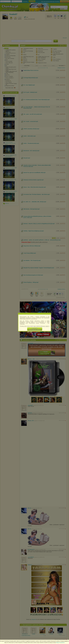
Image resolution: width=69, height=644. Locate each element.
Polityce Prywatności (60, 643)
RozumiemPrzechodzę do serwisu (35, 329)
